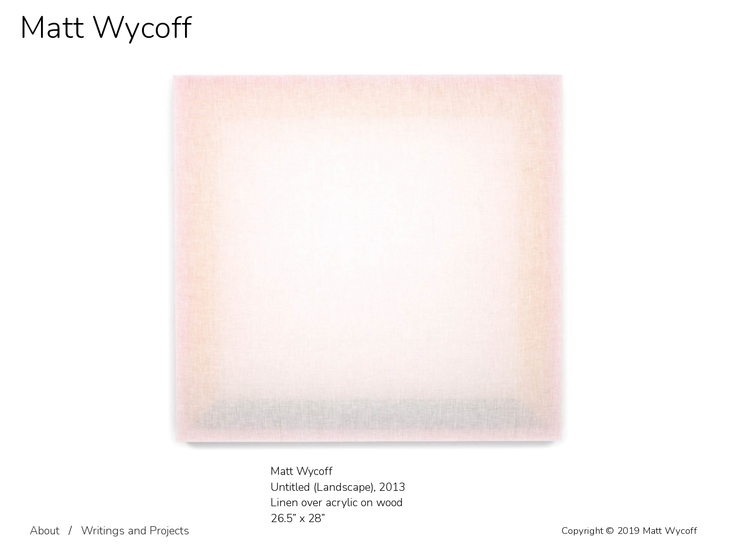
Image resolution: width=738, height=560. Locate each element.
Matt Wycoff (106, 28)
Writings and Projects (135, 531)
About (45, 531)
